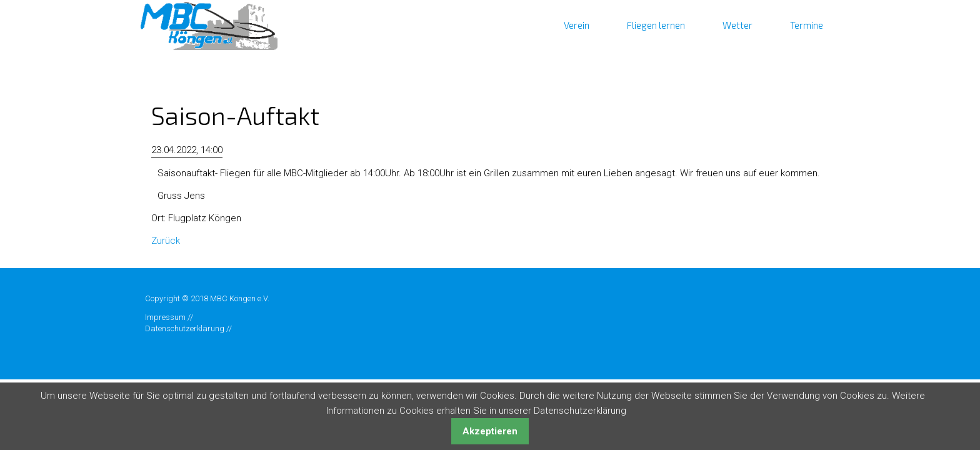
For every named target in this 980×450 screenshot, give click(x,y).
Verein (577, 25)
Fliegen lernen (656, 25)
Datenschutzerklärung (185, 328)
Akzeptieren (490, 431)
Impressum (165, 317)
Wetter (737, 25)
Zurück (166, 241)
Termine (807, 25)
